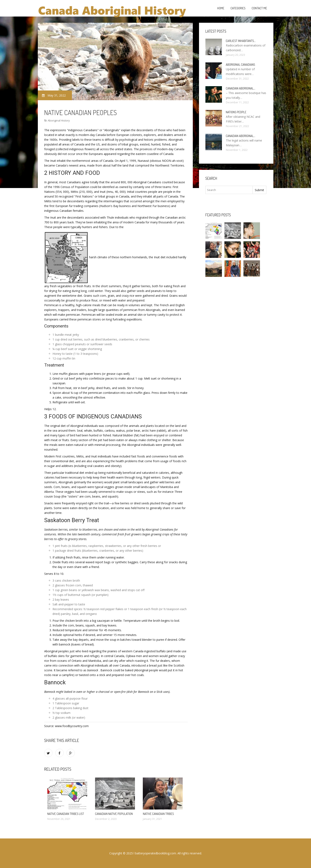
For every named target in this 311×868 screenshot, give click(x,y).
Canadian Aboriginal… (241, 88)
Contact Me (259, 8)
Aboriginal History (59, 120)
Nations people (236, 112)
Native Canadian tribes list (66, 814)
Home (221, 8)
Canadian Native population (114, 814)
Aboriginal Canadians (241, 65)
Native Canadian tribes (158, 814)
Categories (238, 8)
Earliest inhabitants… (241, 41)
